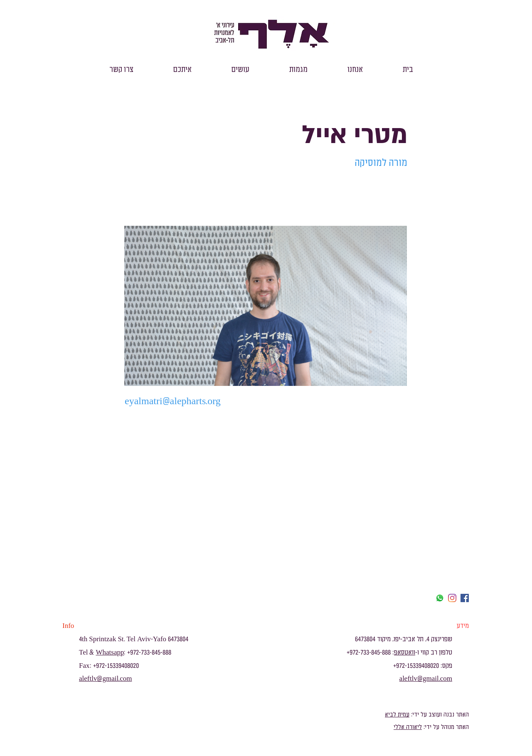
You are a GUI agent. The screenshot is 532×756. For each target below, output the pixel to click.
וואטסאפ (405, 652)
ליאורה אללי (408, 727)
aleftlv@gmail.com (105, 679)
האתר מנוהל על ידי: (445, 727)
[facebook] (465, 598)
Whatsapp (110, 652)
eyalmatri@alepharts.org (173, 401)
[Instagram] (452, 598)
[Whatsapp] (440, 598)
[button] (355, 70)
